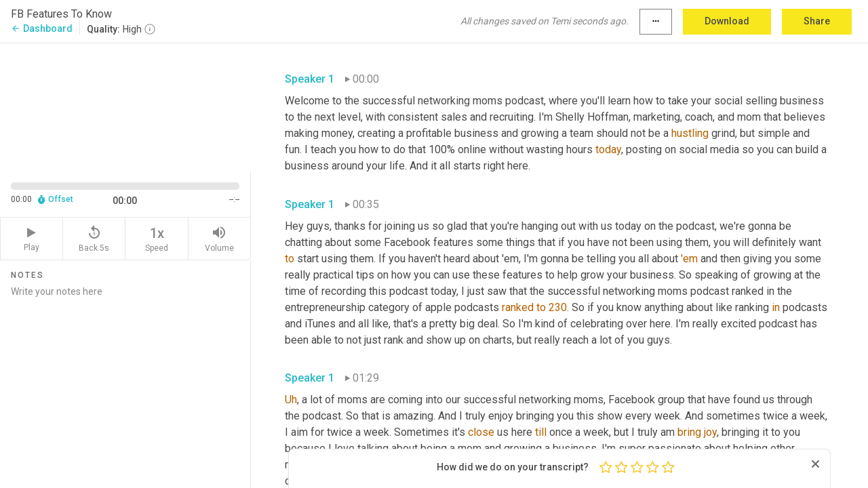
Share (817, 21)
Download (727, 21)
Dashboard (42, 28)
